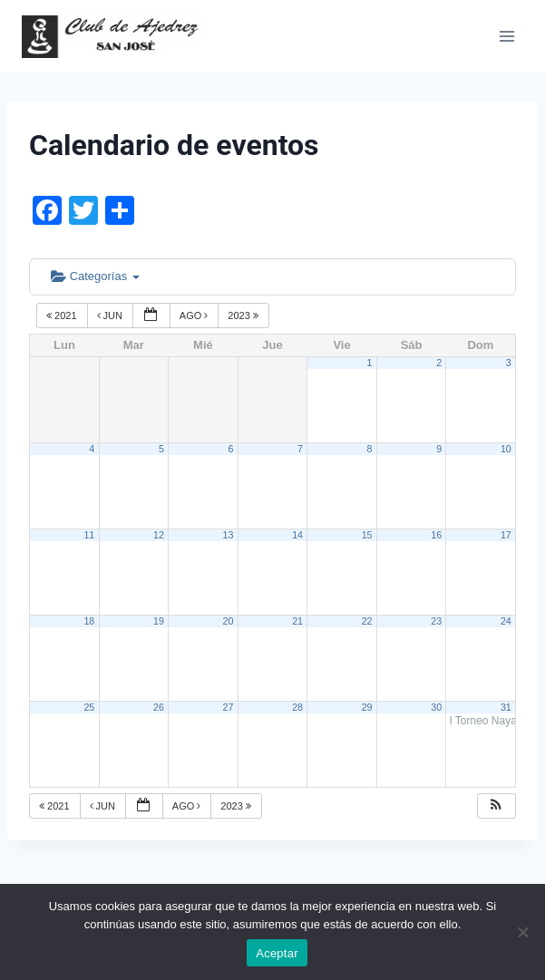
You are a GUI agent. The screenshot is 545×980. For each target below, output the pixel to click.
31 (506, 707)
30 (436, 707)
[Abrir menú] (506, 36)
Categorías (95, 276)
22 (367, 621)
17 (506, 535)
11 (89, 535)
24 (506, 621)
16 (436, 535)
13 (229, 535)
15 (367, 535)
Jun (112, 315)
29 (367, 707)
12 (159, 535)
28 (297, 707)
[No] (522, 932)
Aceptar (277, 953)
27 (229, 707)
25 (89, 707)
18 (89, 621)
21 (297, 621)
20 (229, 621)
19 (159, 621)
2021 (63, 315)
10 (506, 449)
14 (297, 535)
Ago (195, 315)
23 (436, 621)
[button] (496, 806)
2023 (244, 315)
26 (159, 707)
